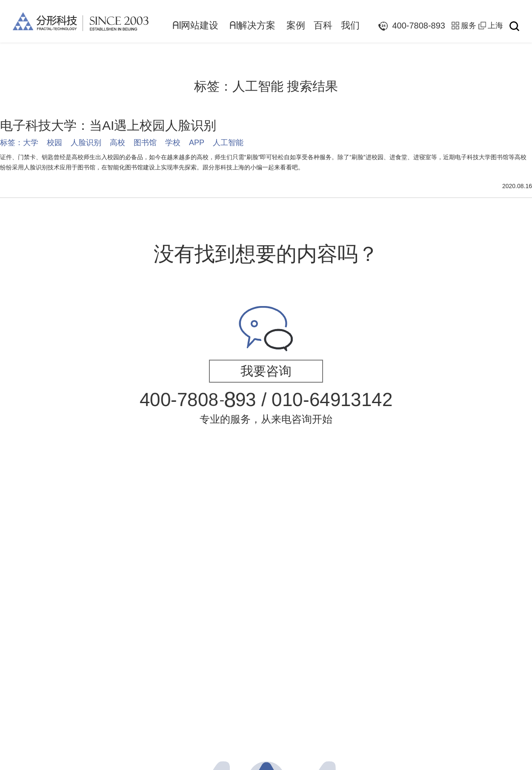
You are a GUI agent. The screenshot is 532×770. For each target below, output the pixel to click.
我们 (350, 25)
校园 (54, 143)
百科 (323, 25)
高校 (117, 143)
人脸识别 (86, 143)
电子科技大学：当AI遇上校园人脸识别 (108, 125)
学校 (173, 143)
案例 (296, 25)
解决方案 (252, 25)
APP (197, 143)
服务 (469, 26)
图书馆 (145, 143)
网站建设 (195, 25)
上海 (495, 26)
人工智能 (228, 143)
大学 (31, 143)
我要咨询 (266, 371)
